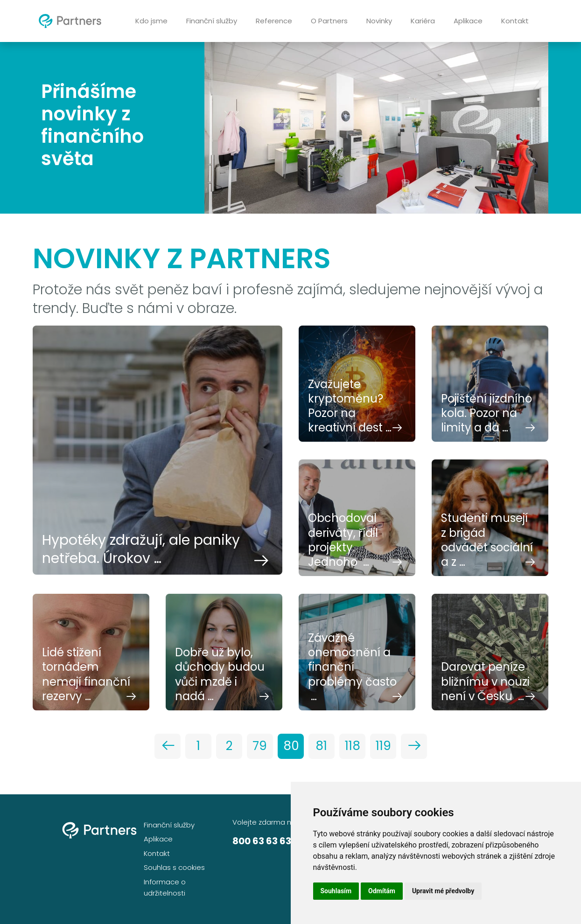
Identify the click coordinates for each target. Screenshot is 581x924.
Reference (274, 21)
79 (260, 746)
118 (353, 746)
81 (321, 746)
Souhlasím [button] (336, 891)
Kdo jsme (151, 21)
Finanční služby (212, 21)
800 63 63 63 (262, 841)
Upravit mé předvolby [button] (443, 891)
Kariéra (423, 21)
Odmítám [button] (382, 891)
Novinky (379, 21)
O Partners (329, 21)
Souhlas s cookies (174, 867)
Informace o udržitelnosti (165, 887)
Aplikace (468, 21)
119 (383, 746)
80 (291, 746)
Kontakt (515, 21)
